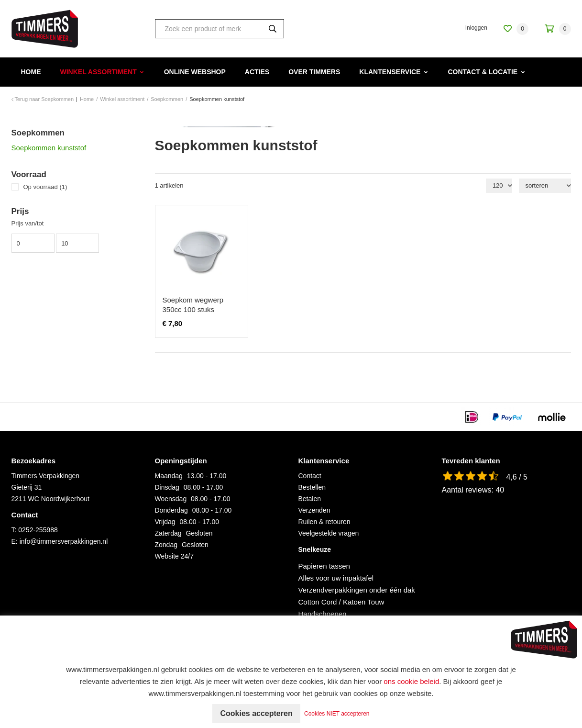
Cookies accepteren (256, 713)
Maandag (169, 476)
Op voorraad (45, 187)
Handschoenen (323, 614)
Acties (257, 72)
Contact (310, 476)
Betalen (310, 499)
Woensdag (171, 499)
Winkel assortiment (99, 72)
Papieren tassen (324, 566)
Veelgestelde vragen (329, 533)
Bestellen (312, 487)
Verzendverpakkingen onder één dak (357, 590)
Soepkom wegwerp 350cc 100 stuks (193, 305)
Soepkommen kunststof (49, 148)
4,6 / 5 (517, 477)
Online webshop (195, 72)
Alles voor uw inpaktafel (336, 578)
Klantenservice (390, 72)
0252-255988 (38, 530)
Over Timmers (314, 72)
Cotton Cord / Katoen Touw (341, 602)
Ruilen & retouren (324, 522)
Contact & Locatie (483, 72)
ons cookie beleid (411, 681)
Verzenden (314, 510)
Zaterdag (168, 533)
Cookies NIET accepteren (337, 714)
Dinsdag (167, 487)
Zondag (166, 545)
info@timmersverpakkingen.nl (64, 541)
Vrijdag (165, 522)
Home (31, 72)
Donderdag (171, 510)
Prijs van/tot (28, 223)
